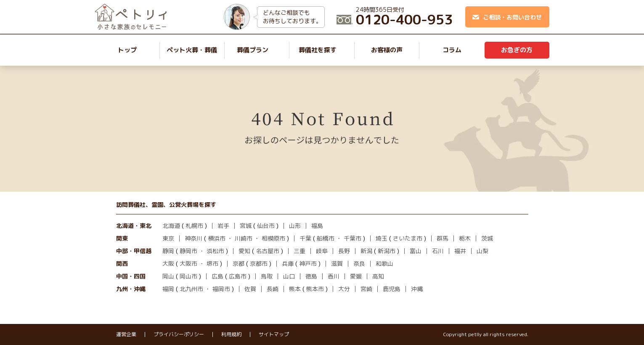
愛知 (244, 251)
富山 (416, 251)
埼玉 (382, 238)
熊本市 (315, 289)
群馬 (443, 238)
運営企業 (126, 334)
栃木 (465, 238)
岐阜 (322, 251)
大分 (344, 289)
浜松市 (215, 251)
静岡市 (188, 251)
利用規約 (231, 334)
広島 (217, 276)
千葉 (305, 238)
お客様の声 (387, 50)
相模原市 (273, 238)
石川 (438, 251)
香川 (334, 276)
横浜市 (217, 238)
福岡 (168, 289)
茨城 (487, 238)
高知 (378, 276)
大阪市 (188, 263)
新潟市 (387, 251)
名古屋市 (268, 251)
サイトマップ (274, 334)
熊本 (295, 289)
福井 (460, 251)
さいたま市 (408, 238)
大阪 (168, 263)
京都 (239, 263)
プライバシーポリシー (179, 334)
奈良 (359, 263)
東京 (168, 238)
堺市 (212, 263)
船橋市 (326, 238)
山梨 (482, 251)
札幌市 (194, 226)
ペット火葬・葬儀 (192, 50)
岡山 (168, 276)
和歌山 (384, 263)
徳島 (311, 276)
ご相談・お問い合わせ (507, 17)
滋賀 (337, 263)
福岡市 (221, 289)
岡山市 (188, 276)
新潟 (366, 251)
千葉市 (352, 238)
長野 (344, 251)
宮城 (246, 226)
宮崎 (366, 289)
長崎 (273, 289)
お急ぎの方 (517, 50)
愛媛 (356, 276)
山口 (289, 276)
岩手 (223, 226)
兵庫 (288, 263)
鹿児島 (392, 289)
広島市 (238, 276)
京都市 (259, 263)
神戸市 (308, 263)
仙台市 (266, 226)
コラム (452, 50)
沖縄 (417, 289)
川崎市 (244, 238)
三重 (299, 251)
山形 (295, 226)
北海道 (171, 226)
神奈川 (193, 238)
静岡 (168, 251)
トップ (127, 50)
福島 (317, 226)
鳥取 (267, 276)
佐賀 (250, 289)
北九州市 (191, 289)
